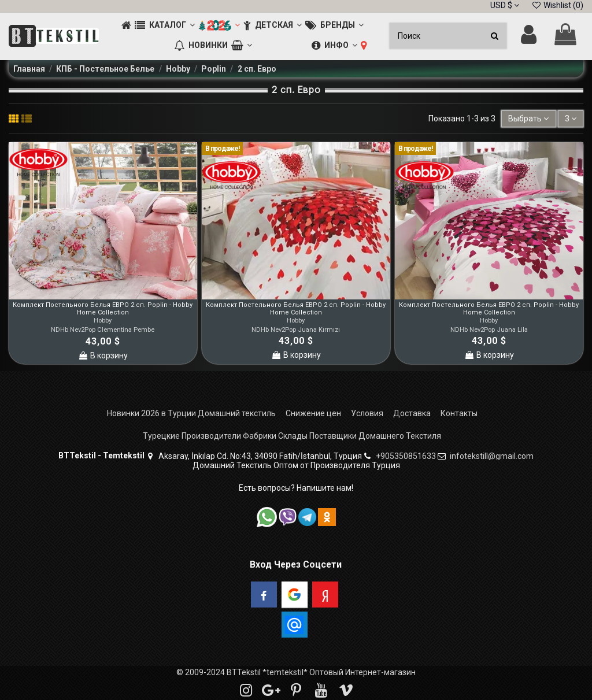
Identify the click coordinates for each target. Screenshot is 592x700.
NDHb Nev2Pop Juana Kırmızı (296, 330)
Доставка (412, 413)
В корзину (103, 355)
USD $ (505, 5)
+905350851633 (406, 456)
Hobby (103, 321)
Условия (367, 413)
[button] (165, 26)
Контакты (459, 413)
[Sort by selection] (528, 119)
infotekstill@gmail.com (492, 456)
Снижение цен (313, 413)
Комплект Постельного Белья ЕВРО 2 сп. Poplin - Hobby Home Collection (103, 309)
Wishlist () (557, 5)
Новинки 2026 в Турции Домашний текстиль (191, 413)
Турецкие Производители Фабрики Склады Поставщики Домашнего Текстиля (292, 436)
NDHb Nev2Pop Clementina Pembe (103, 330)
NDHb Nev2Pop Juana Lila (489, 330)
